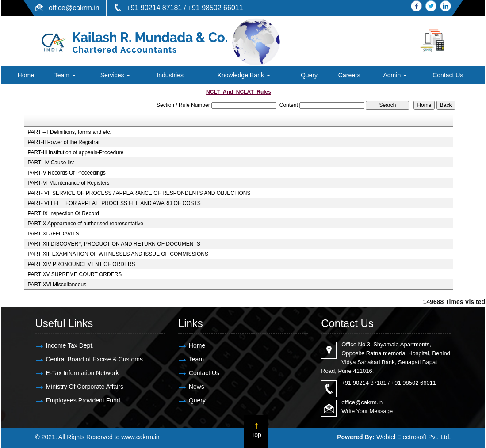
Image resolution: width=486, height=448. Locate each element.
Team (65, 75)
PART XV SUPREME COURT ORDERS (75, 274)
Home (26, 75)
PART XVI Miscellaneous (57, 285)
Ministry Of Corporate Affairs (85, 387)
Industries (170, 75)
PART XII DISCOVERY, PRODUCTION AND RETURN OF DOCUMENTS (114, 244)
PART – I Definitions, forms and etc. (69, 132)
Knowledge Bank (244, 75)
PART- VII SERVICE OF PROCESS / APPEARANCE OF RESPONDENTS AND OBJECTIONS (139, 193)
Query (309, 75)
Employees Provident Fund (83, 400)
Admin (395, 75)
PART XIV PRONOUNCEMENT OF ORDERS (81, 264)
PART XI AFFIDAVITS (53, 234)
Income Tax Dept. (70, 345)
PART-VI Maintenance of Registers (68, 183)
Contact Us (448, 75)
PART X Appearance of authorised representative (85, 224)
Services (115, 75)
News (197, 387)
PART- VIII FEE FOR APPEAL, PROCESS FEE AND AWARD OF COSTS (114, 203)
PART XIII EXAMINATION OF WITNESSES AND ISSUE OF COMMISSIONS (118, 254)
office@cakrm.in (74, 8)
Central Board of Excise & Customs (94, 359)
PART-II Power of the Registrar (64, 142)
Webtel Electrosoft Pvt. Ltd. (414, 437)
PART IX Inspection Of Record (63, 213)
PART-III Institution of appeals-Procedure (75, 152)
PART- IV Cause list (51, 163)
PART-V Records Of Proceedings (66, 173)
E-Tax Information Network (82, 373)
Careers (349, 75)
